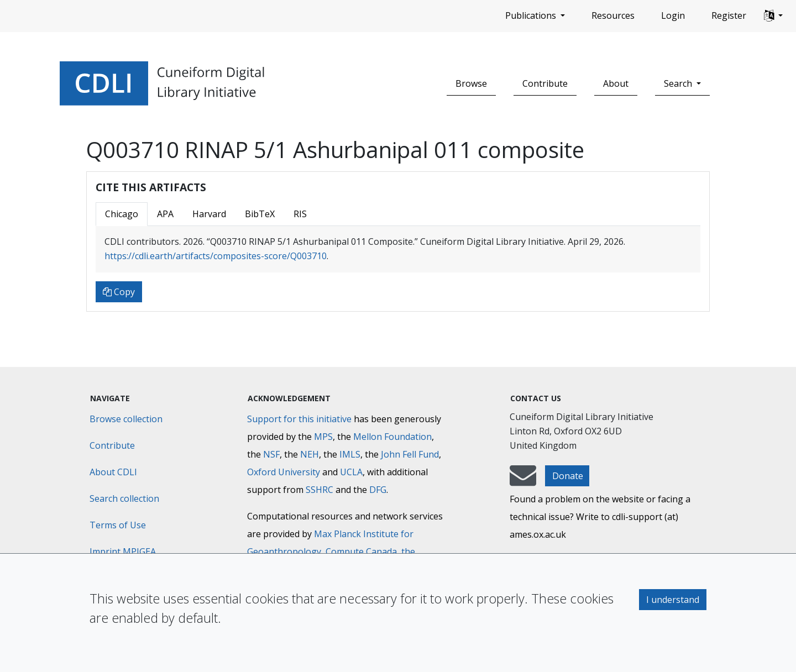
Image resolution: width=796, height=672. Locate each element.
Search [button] (679, 83)
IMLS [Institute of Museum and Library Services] (350, 454)
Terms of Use (118, 525)
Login (673, 15)
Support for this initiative (299, 419)
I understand (673, 600)
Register (729, 15)
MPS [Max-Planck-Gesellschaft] (323, 437)
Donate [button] (568, 476)
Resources (613, 15)
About (616, 83)
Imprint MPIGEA (123, 552)
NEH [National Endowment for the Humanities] (310, 454)
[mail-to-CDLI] (523, 481)
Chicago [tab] (122, 214)
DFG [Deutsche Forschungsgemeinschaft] (378, 490)
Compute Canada (361, 552)
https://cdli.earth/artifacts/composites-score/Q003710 (216, 256)
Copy (119, 292)
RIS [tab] (300, 214)
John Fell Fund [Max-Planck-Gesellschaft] (410, 454)
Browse (471, 83)
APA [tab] (165, 214)
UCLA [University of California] (351, 472)
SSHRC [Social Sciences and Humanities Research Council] (320, 490)
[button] (773, 16)
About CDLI (113, 472)
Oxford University (284, 472)
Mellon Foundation (392, 437)
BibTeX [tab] (260, 214)
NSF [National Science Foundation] (271, 454)
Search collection (124, 498)
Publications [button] (532, 15)
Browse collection (126, 419)
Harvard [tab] (209, 214)
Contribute (545, 83)
